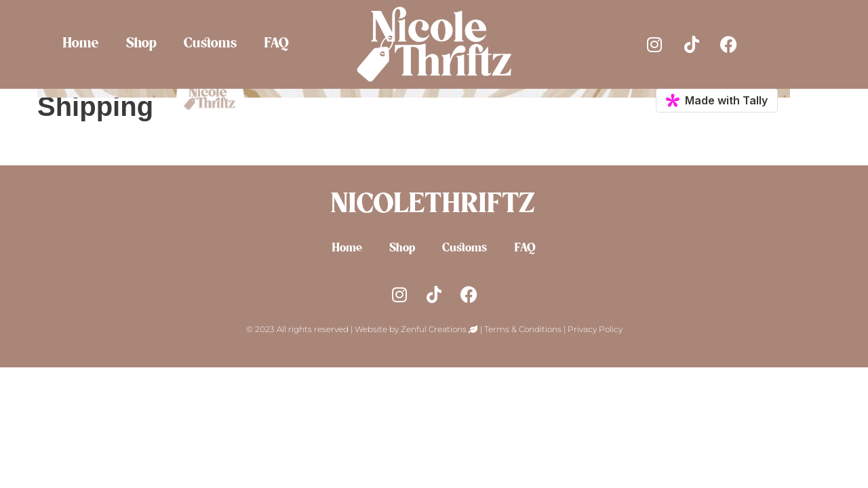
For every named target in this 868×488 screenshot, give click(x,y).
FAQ (277, 44)
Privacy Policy (595, 329)
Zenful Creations (435, 329)
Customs (211, 44)
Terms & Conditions (523, 329)
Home (81, 44)
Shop (142, 44)
